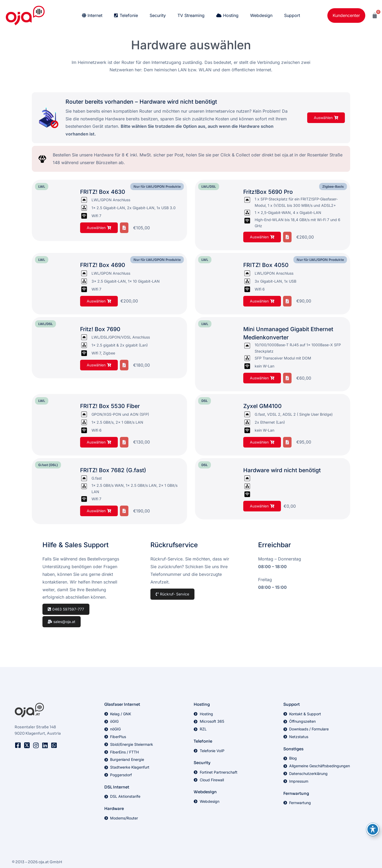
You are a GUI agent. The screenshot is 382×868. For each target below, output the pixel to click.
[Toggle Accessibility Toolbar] (373, 829)
